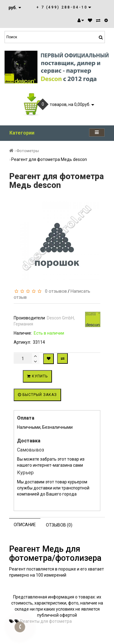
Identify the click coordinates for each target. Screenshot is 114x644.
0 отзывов (55, 291)
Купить (37, 376)
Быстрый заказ (37, 395)
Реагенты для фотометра (46, 621)
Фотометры (28, 151)
